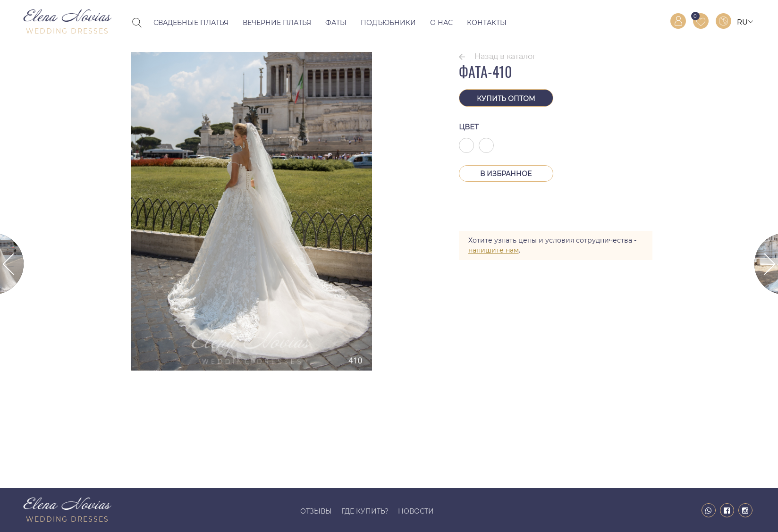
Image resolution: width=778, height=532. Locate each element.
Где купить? (365, 511)
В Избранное (506, 174)
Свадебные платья (191, 23)
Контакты (487, 23)
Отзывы (316, 511)
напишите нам (494, 250)
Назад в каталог (505, 56)
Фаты (336, 23)
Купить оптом (506, 99)
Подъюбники (388, 23)
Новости (416, 511)
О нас (441, 23)
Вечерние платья (277, 23)
